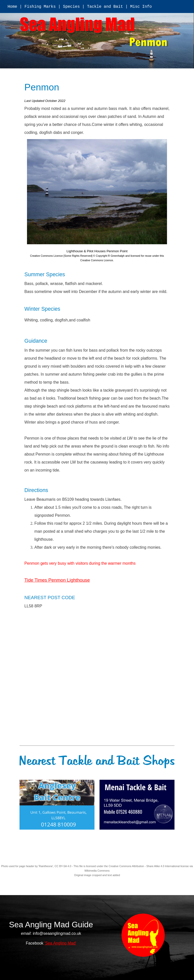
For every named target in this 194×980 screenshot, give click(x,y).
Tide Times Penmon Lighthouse (57, 580)
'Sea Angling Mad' (60, 943)
